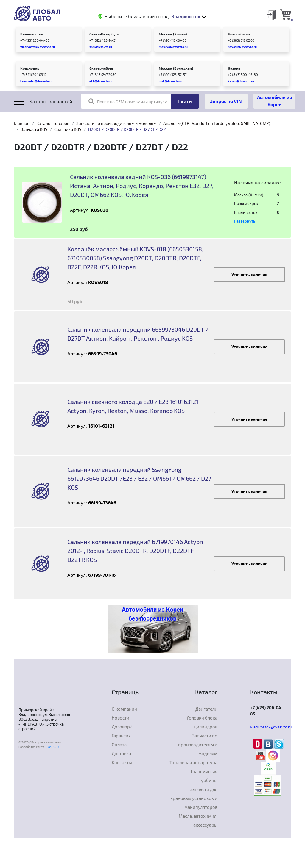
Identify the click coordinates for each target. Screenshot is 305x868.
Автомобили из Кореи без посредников (152, 614)
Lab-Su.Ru (54, 747)
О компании (124, 709)
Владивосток (32, 34)
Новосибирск (239, 34)
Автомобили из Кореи (274, 101)
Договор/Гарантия (122, 731)
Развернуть (245, 221)
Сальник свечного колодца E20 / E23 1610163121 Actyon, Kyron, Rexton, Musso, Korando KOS (133, 406)
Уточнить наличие (249, 274)
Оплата (119, 745)
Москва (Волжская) (176, 68)
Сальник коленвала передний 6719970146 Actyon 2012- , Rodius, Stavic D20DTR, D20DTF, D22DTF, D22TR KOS (135, 551)
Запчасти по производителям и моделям (116, 123)
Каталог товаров (53, 123)
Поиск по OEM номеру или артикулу (128, 101)
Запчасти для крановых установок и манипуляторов (194, 798)
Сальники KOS (68, 129)
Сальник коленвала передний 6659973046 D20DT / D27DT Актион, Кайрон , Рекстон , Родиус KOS (138, 334)
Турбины (208, 780)
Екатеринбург (102, 68)
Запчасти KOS (34, 129)
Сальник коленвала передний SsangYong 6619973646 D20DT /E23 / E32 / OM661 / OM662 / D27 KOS (139, 478)
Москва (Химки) (173, 34)
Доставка (121, 753)
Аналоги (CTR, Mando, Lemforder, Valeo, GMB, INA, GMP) (217, 123)
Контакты (122, 762)
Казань (234, 68)
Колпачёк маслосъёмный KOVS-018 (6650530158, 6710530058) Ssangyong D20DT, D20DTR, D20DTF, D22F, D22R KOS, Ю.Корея (135, 258)
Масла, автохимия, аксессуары (198, 820)
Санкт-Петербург (104, 34)
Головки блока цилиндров (202, 722)
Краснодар (30, 68)
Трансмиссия (204, 771)
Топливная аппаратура (193, 762)
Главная (22, 123)
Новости (120, 718)
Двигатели (206, 709)
